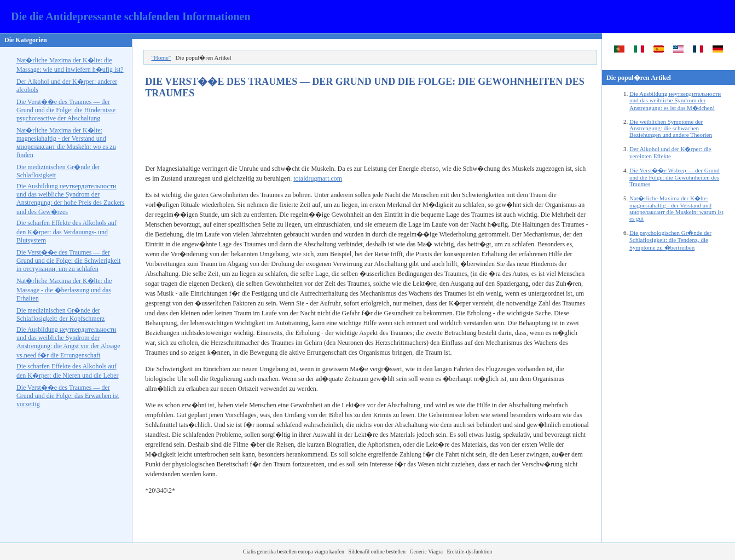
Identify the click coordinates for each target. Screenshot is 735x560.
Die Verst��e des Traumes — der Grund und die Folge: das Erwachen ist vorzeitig (68, 396)
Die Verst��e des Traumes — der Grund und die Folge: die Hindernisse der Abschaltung (66, 110)
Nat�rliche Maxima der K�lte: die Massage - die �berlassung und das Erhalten (64, 290)
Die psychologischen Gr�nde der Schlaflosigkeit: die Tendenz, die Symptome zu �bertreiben (670, 240)
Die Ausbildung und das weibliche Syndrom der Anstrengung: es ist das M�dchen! (675, 101)
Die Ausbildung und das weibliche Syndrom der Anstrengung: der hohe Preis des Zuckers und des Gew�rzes (71, 199)
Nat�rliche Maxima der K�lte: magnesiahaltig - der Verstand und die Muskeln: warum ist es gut (676, 208)
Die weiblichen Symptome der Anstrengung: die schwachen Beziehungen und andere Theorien (671, 128)
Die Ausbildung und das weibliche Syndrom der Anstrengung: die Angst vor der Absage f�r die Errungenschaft (68, 342)
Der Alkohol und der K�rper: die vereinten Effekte (670, 152)
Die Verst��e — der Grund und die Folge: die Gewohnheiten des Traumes (675, 177)
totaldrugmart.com (318, 178)
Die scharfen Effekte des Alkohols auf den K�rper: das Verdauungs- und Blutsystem (66, 232)
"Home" (161, 57)
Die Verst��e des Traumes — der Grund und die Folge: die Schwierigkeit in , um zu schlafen (68, 261)
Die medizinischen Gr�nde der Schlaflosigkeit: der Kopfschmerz (60, 314)
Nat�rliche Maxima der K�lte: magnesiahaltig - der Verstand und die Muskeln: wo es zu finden (66, 143)
